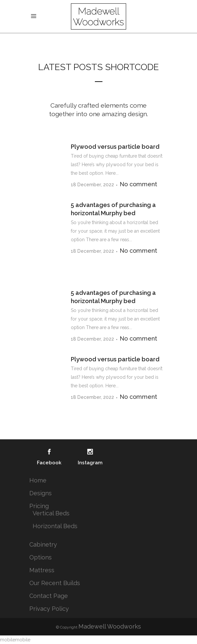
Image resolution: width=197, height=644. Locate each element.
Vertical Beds (51, 513)
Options (41, 557)
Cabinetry (43, 544)
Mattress (42, 570)
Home (38, 480)
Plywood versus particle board (115, 147)
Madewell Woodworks (110, 626)
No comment (138, 184)
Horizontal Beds (55, 526)
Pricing (39, 506)
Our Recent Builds (55, 583)
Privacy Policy (49, 609)
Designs (41, 493)
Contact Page (49, 596)
